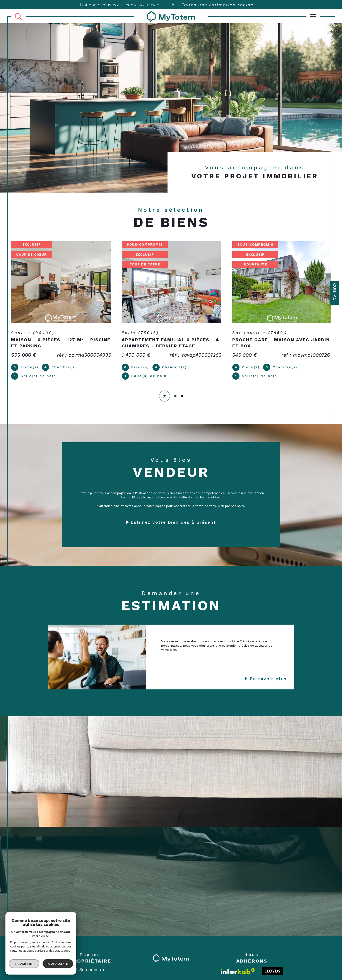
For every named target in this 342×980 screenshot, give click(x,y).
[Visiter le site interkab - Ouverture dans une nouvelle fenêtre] (238, 972)
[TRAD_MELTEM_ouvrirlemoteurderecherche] (18, 17)
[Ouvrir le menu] (313, 16)
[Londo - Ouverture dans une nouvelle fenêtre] (272, 972)
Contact (335, 293)
